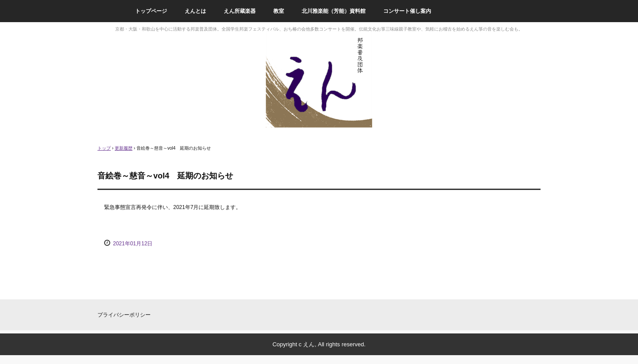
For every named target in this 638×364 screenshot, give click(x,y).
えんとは (195, 11)
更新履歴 (124, 148)
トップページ (151, 11)
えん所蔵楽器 (240, 11)
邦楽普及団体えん (319, 80)
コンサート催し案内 (407, 11)
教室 (279, 11)
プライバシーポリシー (124, 315)
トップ (104, 148)
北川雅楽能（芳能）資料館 (334, 11)
